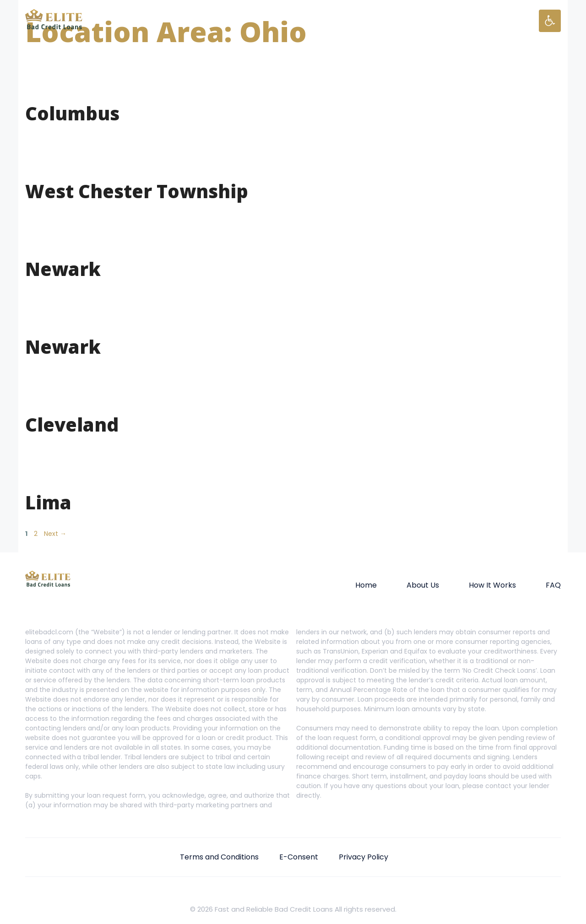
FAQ (553, 585)
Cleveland (72, 424)
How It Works (492, 585)
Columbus (72, 113)
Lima (48, 502)
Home (366, 585)
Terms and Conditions (219, 857)
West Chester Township (137, 191)
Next (55, 534)
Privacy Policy (364, 857)
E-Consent (299, 857)
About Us (423, 585)
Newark (63, 269)
